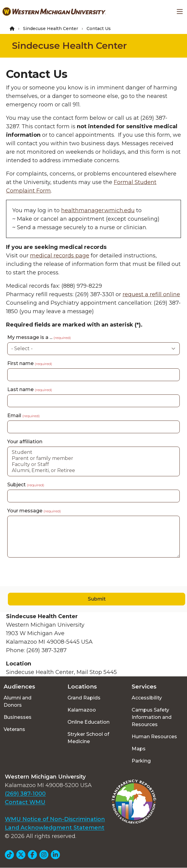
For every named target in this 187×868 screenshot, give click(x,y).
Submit (97, 599)
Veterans (14, 729)
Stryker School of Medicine (88, 738)
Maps (139, 749)
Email (23, 416)
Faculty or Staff (93, 464)
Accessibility (147, 698)
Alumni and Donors (18, 701)
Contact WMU (25, 802)
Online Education (89, 722)
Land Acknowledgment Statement (55, 828)
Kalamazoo (82, 710)
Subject (26, 485)
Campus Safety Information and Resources (152, 717)
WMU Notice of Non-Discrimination (55, 819)
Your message (34, 511)
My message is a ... (39, 337)
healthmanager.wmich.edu (98, 210)
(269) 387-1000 (25, 794)
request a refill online (151, 294)
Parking (141, 761)
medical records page (60, 256)
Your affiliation (25, 442)
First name (30, 363)
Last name (30, 389)
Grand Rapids (84, 698)
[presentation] (46, 574)
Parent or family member (93, 458)
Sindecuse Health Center (51, 28)
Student (93, 452)
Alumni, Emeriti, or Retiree (93, 471)
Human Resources (154, 737)
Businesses (18, 717)
